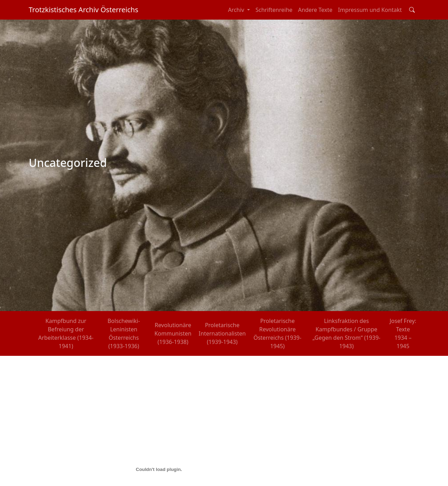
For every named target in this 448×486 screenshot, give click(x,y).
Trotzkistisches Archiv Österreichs (83, 10)
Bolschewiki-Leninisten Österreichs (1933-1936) (124, 333)
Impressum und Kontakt (370, 10)
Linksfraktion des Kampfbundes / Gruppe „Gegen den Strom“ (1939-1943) (346, 333)
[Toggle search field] (412, 10)
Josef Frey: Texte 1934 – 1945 (403, 333)
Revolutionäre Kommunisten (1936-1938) (173, 333)
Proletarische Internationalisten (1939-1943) (222, 333)
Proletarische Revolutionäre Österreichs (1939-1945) (277, 333)
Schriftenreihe (274, 10)
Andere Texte (315, 10)
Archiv (237, 10)
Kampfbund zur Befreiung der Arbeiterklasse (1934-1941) (66, 333)
